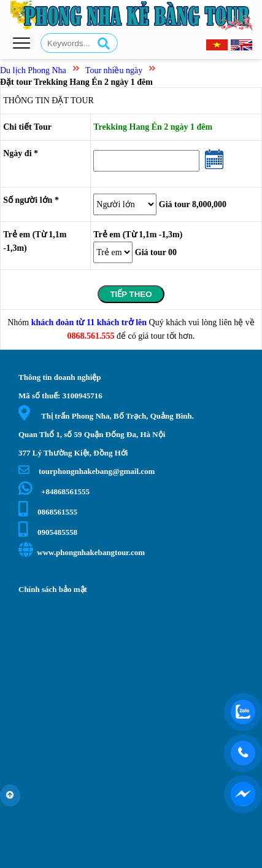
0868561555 (48, 512)
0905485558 (48, 532)
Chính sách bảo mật (53, 589)
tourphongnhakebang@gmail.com (87, 471)
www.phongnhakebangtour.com (82, 552)
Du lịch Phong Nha (33, 70)
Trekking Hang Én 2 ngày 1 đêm (153, 127)
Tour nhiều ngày (114, 70)
